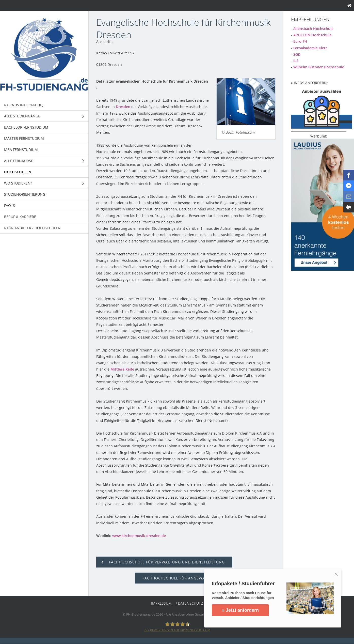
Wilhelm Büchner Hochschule (319, 67)
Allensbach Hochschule (313, 29)
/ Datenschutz (189, 603)
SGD (297, 54)
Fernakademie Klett (310, 48)
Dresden (123, 107)
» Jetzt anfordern (240, 610)
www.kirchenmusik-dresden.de (139, 536)
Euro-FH (300, 41)
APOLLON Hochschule (312, 35)
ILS (296, 61)
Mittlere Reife (122, 369)
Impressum (161, 603)
